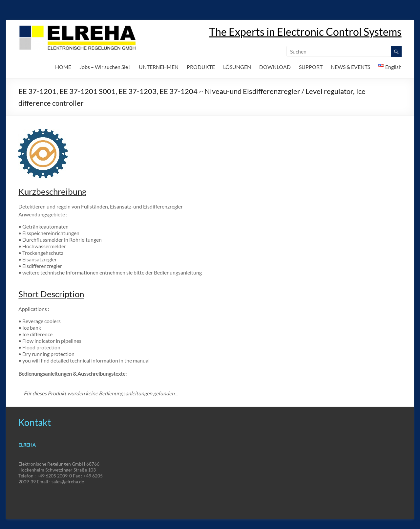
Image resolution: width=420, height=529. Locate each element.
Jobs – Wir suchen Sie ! (105, 67)
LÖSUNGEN (237, 67)
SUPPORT (311, 67)
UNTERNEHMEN (159, 67)
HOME (63, 67)
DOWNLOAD (275, 67)
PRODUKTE (201, 67)
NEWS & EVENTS (350, 67)
